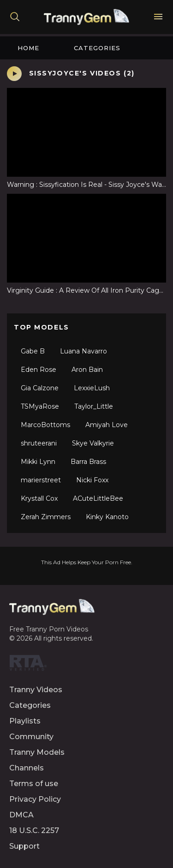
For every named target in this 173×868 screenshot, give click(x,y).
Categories (97, 48)
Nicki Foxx (92, 480)
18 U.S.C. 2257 (34, 830)
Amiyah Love (107, 425)
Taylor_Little (94, 406)
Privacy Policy (35, 799)
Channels (27, 768)
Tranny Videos (36, 690)
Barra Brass (88, 462)
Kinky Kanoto (107, 517)
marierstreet (41, 480)
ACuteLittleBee (98, 498)
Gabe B (33, 351)
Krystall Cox (39, 498)
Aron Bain (87, 370)
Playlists (25, 721)
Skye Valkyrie (93, 443)
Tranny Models (37, 752)
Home (28, 48)
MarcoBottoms (45, 425)
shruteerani (39, 443)
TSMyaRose (40, 406)
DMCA (21, 815)
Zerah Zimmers (46, 517)
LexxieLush (92, 388)
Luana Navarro (84, 351)
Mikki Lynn (38, 462)
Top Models (42, 327)
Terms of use (34, 784)
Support (24, 846)
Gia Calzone (40, 388)
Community (31, 737)
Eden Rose (39, 370)
